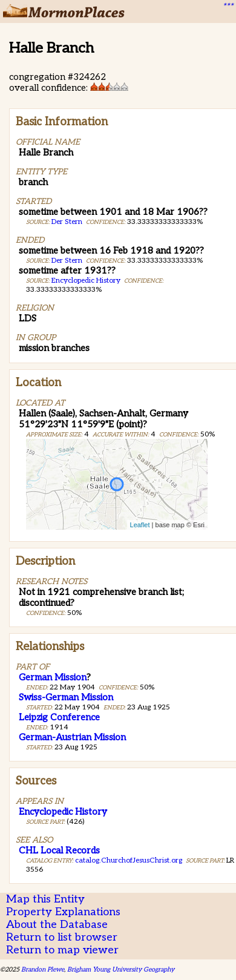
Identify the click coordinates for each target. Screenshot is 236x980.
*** (228, 7)
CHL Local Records (59, 850)
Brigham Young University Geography (121, 969)
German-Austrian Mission (72, 737)
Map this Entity (45, 899)
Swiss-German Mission (66, 697)
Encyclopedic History (86, 281)
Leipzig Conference (59, 717)
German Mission (53, 677)
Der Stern (67, 222)
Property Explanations (63, 912)
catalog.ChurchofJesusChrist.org (129, 860)
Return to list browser (62, 937)
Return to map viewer (62, 950)
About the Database (57, 925)
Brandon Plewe (43, 969)
